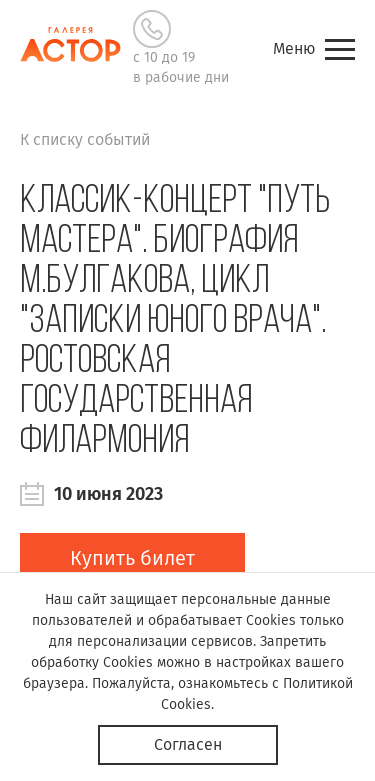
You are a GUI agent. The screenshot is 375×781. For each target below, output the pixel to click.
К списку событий (85, 139)
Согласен (188, 744)
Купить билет (132, 558)
